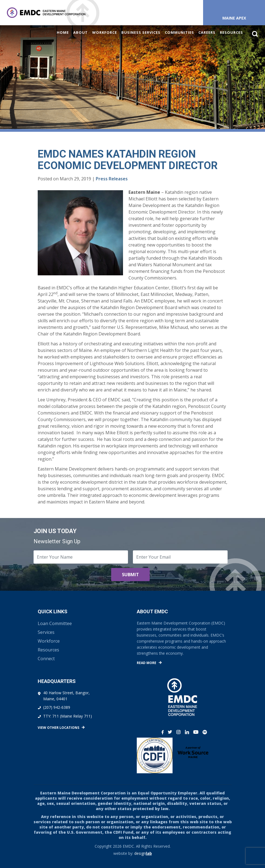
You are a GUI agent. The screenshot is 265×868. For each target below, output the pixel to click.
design (143, 853)
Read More (147, 663)
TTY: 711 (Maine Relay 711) (68, 716)
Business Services (141, 32)
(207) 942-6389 (57, 707)
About (80, 32)
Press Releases (112, 179)
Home (63, 32)
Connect (46, 659)
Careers (207, 32)
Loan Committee (55, 623)
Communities (179, 32)
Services (46, 632)
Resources (231, 32)
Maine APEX (234, 18)
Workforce (105, 32)
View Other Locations (58, 728)
